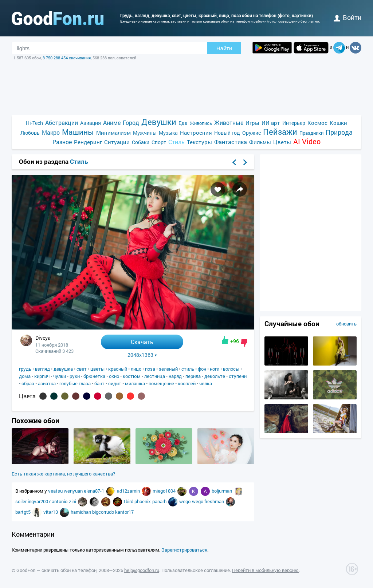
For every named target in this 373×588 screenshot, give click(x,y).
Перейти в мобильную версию (265, 570)
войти (348, 17)
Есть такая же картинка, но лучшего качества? (63, 474)
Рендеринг (88, 142)
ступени (238, 376)
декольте (215, 376)
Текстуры (199, 142)
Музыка (168, 133)
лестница (155, 376)
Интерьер (294, 123)
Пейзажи (280, 132)
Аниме (112, 123)
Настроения (196, 133)
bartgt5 (23, 512)
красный (118, 369)
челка (206, 383)
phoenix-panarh (151, 501)
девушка (63, 369)
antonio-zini (64, 501)
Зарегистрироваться (184, 550)
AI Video (307, 141)
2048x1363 (142, 355)
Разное (62, 142)
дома (25, 376)
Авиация (91, 123)
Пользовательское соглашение (196, 570)
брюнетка (94, 376)
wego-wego (192, 501)
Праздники (311, 133)
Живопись (201, 123)
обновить (346, 324)
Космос (317, 123)
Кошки (338, 123)
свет (82, 369)
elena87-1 (95, 491)
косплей (187, 383)
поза (150, 369)
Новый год (227, 133)
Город (131, 123)
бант (99, 383)
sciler (21, 501)
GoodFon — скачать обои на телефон (56, 570)
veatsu (56, 491)
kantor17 (124, 512)
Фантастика (231, 142)
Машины (78, 132)
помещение (161, 383)
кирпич (42, 376)
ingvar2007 (40, 501)
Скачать (142, 342)
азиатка (47, 383)
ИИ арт (271, 123)
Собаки (141, 142)
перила (193, 376)
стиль (188, 369)
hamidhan (81, 512)
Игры (252, 123)
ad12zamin (129, 491)
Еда (183, 123)
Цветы (282, 142)
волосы (231, 369)
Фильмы (260, 142)
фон (202, 369)
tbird (129, 501)
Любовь (30, 133)
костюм (132, 376)
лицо (136, 369)
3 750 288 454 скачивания (67, 58)
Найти (224, 48)
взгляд (42, 369)
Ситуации (117, 142)
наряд (175, 376)
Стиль (176, 142)
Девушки (159, 122)
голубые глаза (75, 383)
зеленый (168, 369)
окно (114, 376)
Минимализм (113, 133)
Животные (229, 123)
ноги (215, 369)
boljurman (222, 491)
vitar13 (51, 512)
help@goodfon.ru (142, 570)
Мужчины (145, 133)
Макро (51, 132)
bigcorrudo (104, 512)
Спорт (159, 142)
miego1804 (165, 491)
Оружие (252, 133)
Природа (339, 132)
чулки (60, 376)
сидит (115, 383)
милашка (135, 383)
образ (28, 383)
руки (75, 376)
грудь (25, 369)
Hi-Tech (34, 123)
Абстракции (62, 123)
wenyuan (74, 491)
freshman (215, 501)
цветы (97, 369)
